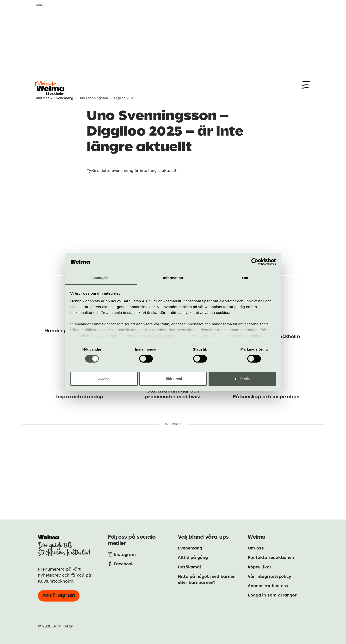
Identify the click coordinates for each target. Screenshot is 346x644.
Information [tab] (173, 278)
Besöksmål (189, 567)
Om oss (256, 548)
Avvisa (104, 379)
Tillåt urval (173, 379)
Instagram (125, 554)
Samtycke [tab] (101, 278)
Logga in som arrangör (272, 595)
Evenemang (64, 98)
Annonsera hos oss (268, 586)
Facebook (124, 564)
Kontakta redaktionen (271, 557)
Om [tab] (245, 278)
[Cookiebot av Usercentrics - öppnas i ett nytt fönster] (255, 262)
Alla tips (43, 98)
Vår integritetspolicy (269, 576)
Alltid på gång (193, 557)
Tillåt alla (242, 379)
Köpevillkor (260, 567)
